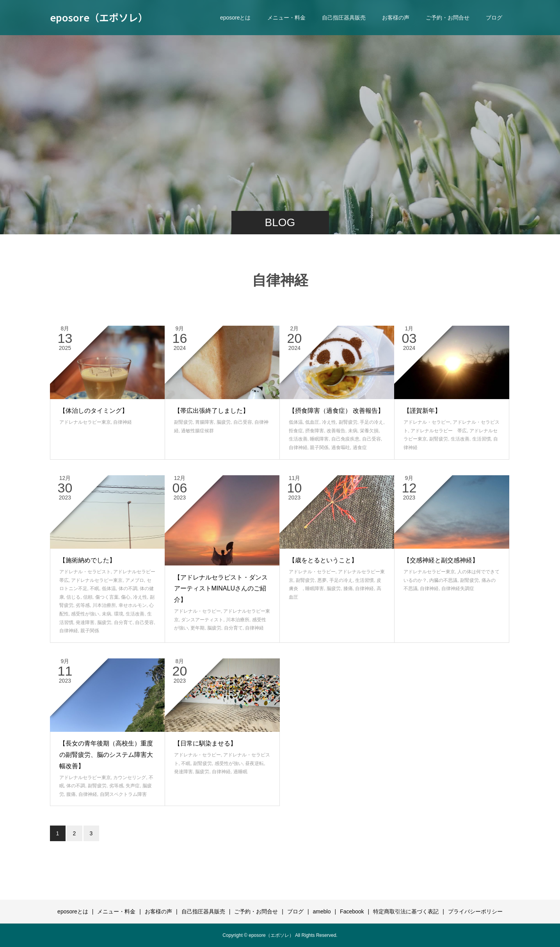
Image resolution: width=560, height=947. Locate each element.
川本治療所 (104, 605)
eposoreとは (236, 18)
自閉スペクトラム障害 (123, 794)
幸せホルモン (133, 605)
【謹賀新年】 (422, 411)
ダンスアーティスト (202, 620)
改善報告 (336, 431)
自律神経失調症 (458, 589)
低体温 (296, 422)
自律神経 (123, 422)
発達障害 (85, 622)
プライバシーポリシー (475, 911)
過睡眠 (240, 772)
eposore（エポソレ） (99, 17)
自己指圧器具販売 (344, 18)
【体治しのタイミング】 (94, 411)
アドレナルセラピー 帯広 (439, 431)
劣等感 (83, 605)
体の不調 (128, 589)
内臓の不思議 (443, 580)
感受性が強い (85, 614)
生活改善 (298, 439)
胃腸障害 (204, 422)
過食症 (360, 448)
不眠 (94, 589)
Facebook (352, 911)
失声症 (133, 786)
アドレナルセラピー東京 (85, 422)
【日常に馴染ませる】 (205, 743)
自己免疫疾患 (345, 439)
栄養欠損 (369, 431)
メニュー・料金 (286, 18)
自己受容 (243, 422)
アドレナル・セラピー (427, 422)
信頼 (88, 597)
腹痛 (71, 794)
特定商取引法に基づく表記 (406, 911)
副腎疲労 (183, 422)
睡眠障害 (319, 439)
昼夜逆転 (254, 763)
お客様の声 (396, 18)
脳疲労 (224, 422)
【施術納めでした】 (87, 560)
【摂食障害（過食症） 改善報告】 (336, 411)
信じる (73, 597)
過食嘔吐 (341, 448)
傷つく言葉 (107, 597)
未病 (353, 431)
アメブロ (135, 580)
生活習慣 (482, 439)
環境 (119, 614)
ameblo (322, 911)
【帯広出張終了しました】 (212, 411)
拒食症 (296, 431)
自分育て (123, 622)
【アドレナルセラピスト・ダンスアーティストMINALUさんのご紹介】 (221, 589)
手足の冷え (372, 422)
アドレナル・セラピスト (85, 572)
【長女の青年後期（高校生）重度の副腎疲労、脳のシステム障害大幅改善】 (106, 755)
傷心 (126, 597)
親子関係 (319, 448)
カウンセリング (130, 778)
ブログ (494, 18)
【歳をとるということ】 (323, 560)
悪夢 (322, 580)
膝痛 (348, 589)
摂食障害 (315, 431)
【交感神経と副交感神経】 (441, 560)
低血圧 (312, 422)
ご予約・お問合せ (448, 18)
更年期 (197, 628)
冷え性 (329, 422)
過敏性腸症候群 (197, 431)
